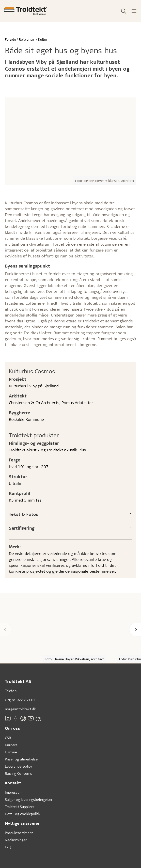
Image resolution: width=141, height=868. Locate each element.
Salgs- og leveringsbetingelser (29, 799)
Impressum (14, 792)
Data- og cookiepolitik (23, 814)
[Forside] (26, 11)
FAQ (8, 847)
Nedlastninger (16, 840)
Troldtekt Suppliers (20, 807)
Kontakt (13, 783)
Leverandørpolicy (18, 766)
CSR (8, 738)
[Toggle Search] (124, 11)
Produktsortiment (19, 833)
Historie (11, 752)
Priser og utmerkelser (22, 759)
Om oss (13, 728)
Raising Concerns (18, 773)
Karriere (11, 745)
